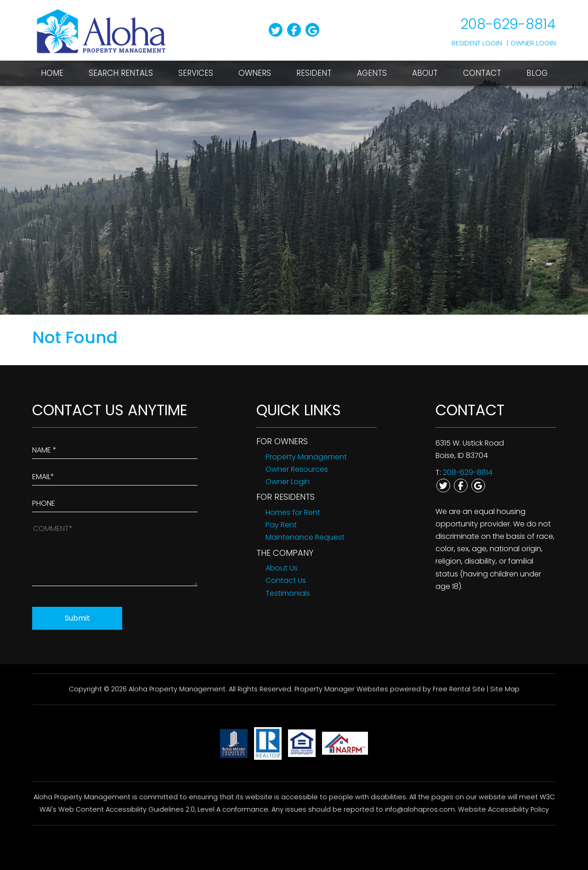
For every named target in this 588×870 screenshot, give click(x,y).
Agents (372, 73)
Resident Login (477, 43)
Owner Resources (297, 469)
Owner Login (533, 43)
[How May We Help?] (115, 554)
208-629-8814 (508, 24)
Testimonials (288, 593)
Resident (314, 73)
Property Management (306, 457)
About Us (282, 568)
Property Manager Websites (341, 689)
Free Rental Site (459, 689)
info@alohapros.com (420, 809)
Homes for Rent (293, 512)
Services (196, 73)
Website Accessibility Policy (503, 809)
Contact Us (286, 580)
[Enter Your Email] (115, 475)
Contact (482, 73)
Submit (77, 618)
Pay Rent (281, 525)
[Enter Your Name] (115, 448)
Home (52, 73)
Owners (255, 73)
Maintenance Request (305, 537)
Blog (537, 73)
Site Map (505, 689)
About (425, 73)
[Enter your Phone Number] (115, 501)
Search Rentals (121, 73)
